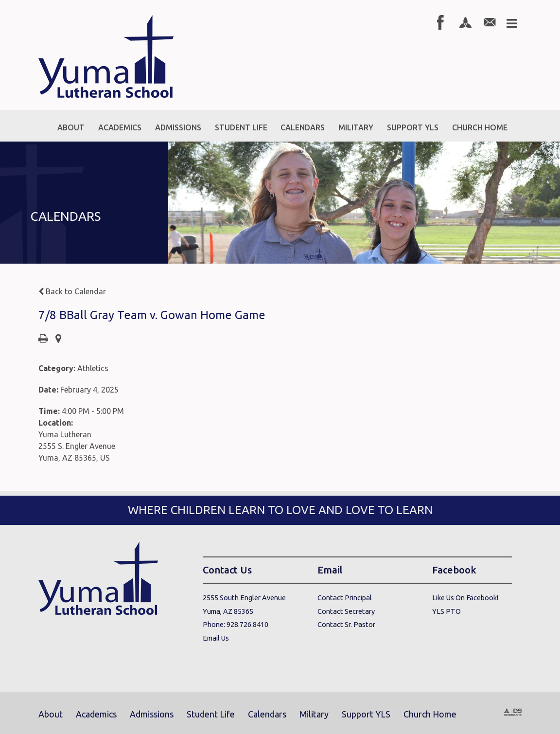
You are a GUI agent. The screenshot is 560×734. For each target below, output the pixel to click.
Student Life (211, 714)
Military (314, 714)
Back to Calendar (72, 291)
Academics (96, 714)
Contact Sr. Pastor (346, 624)
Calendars (267, 714)
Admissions (152, 714)
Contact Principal (345, 598)
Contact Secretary (346, 611)
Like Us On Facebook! (465, 598)
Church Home (430, 714)
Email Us (216, 638)
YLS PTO (446, 611)
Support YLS (366, 714)
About (51, 714)
